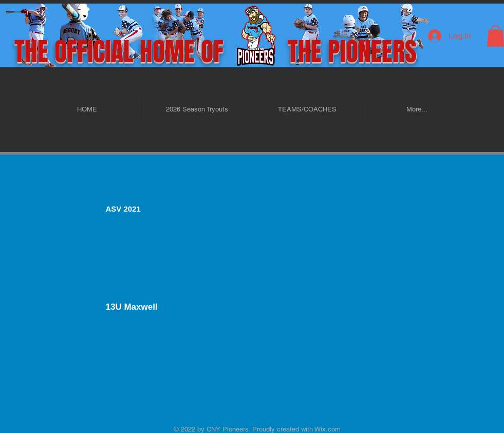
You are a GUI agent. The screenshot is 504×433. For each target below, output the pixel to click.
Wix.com (327, 429)
